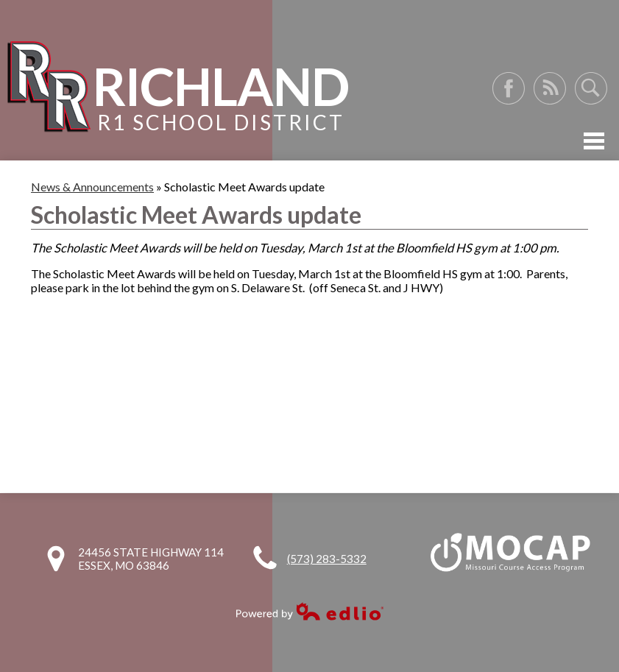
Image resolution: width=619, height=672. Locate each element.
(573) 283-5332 (327, 559)
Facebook (509, 88)
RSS (550, 88)
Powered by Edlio (310, 611)
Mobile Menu (594, 141)
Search (591, 88)
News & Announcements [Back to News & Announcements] (92, 187)
